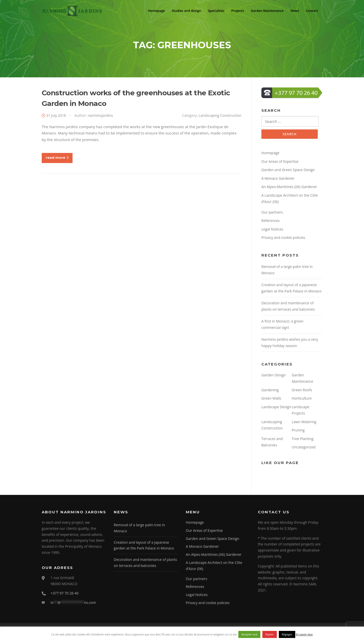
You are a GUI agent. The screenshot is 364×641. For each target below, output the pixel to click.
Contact (312, 11)
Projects (234, 11)
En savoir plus (304, 634)
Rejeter (270, 634)
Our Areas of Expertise (280, 163)
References (270, 222)
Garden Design (274, 377)
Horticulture (302, 400)
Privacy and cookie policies (283, 239)
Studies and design (181, 11)
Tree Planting (303, 440)
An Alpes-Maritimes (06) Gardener (289, 188)
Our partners (272, 214)
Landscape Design (276, 409)
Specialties (212, 11)
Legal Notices (272, 231)
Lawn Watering (304, 423)
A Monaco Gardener (278, 180)
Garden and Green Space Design (288, 171)
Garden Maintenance (265, 11)
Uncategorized (304, 449)
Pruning (298, 432)
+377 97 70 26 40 (65, 595)
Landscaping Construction (220, 117)
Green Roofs (302, 392)
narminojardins (100, 117)
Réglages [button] (287, 634)
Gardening (270, 392)
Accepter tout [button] (249, 634)
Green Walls (271, 400)
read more (57, 159)
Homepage (150, 11)
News (294, 11)
